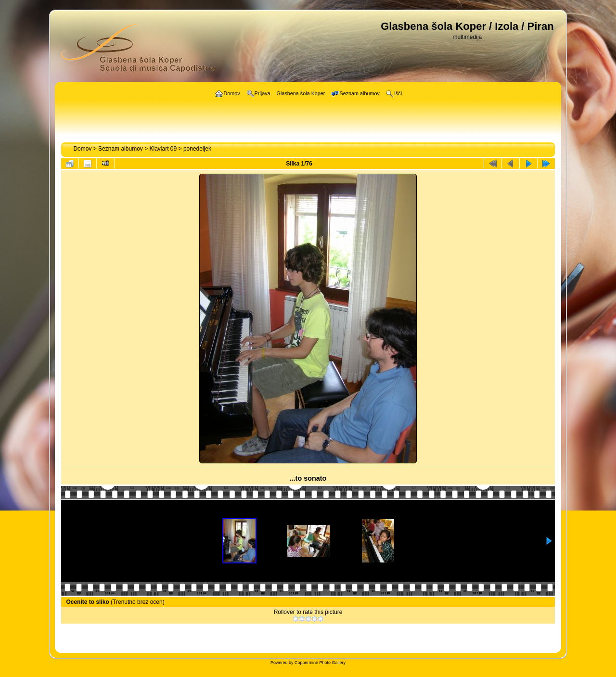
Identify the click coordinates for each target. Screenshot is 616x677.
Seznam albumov (121, 149)
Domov (82, 149)
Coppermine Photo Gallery (320, 663)
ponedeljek (197, 149)
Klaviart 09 (163, 149)
